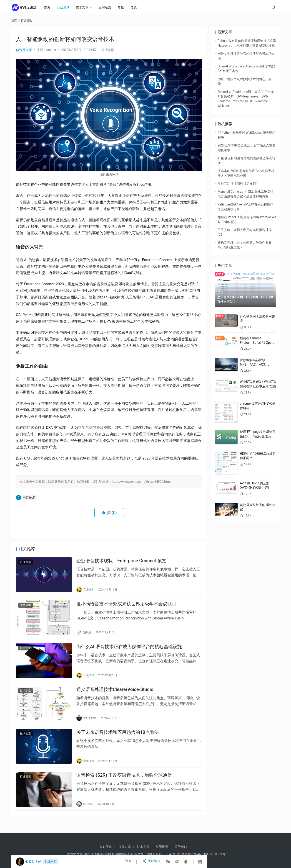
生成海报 (152, 862)
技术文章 (84, 7)
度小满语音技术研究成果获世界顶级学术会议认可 (126, 606)
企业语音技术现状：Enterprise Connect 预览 (121, 562)
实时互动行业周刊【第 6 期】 (238, 184)
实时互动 (106, 847)
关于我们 (181, 847)
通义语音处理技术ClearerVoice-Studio (115, 695)
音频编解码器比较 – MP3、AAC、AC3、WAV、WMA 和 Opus (255, 364)
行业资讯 (65, 7)
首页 (49, 7)
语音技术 (29, 498)
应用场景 (107, 7)
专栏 (123, 7)
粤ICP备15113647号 (162, 854)
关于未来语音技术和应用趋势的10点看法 (118, 739)
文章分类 (25, 607)
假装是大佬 (24, 50)
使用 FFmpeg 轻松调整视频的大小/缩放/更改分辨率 (258, 436)
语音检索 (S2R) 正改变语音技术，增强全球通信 (124, 783)
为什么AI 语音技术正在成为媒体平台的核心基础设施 (129, 650)
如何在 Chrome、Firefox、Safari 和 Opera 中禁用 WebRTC (257, 343)
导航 (135, 7)
